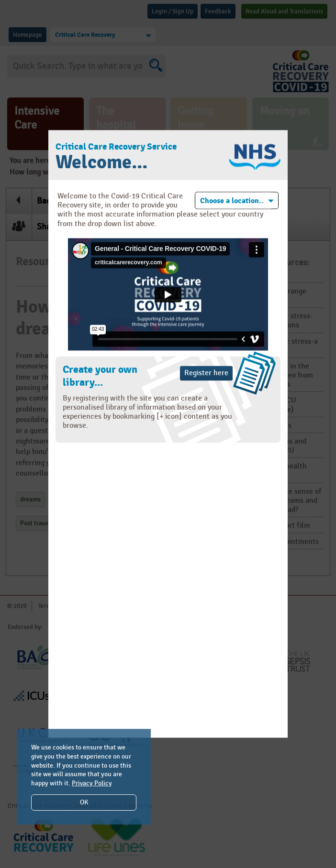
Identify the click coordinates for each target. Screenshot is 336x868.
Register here (206, 373)
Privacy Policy (92, 783)
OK (84, 802)
